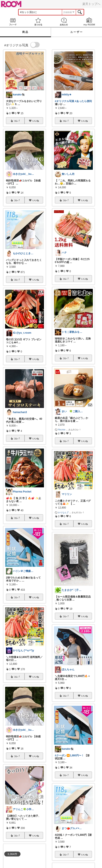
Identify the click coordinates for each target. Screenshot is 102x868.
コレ (17, 121)
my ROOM (89, 22)
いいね (36, 121)
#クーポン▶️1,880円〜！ (69, 755)
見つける (38, 22)
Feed (13, 22)
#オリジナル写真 (65, 101)
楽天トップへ (91, 4)
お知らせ (64, 22)
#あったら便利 (83, 101)
